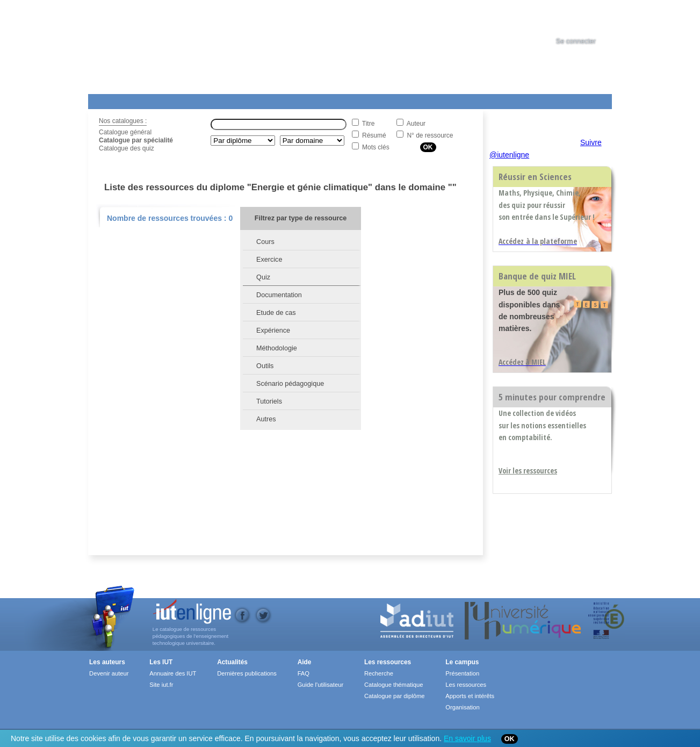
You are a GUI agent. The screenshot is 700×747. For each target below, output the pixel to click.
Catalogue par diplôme (395, 696)
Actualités (292, 99)
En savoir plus (467, 738)
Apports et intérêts (470, 696)
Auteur (416, 124)
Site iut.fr (161, 685)
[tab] (586, 18)
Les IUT (341, 99)
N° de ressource (430, 135)
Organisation (462, 707)
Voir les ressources (528, 471)
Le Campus (192, 99)
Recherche (379, 673)
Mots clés (376, 147)
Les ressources (388, 662)
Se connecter (576, 41)
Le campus (462, 662)
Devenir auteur (109, 673)
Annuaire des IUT (173, 673)
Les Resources (112, 99)
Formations (243, 99)
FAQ (304, 673)
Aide (387, 99)
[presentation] (586, 18)
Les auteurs (107, 662)
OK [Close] (510, 739)
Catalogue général (125, 132)
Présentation (462, 673)
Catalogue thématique (394, 685)
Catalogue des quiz (127, 148)
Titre (369, 124)
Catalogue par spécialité (136, 140)
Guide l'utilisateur (320, 685)
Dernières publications (247, 673)
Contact (444, 99)
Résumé (374, 135)
